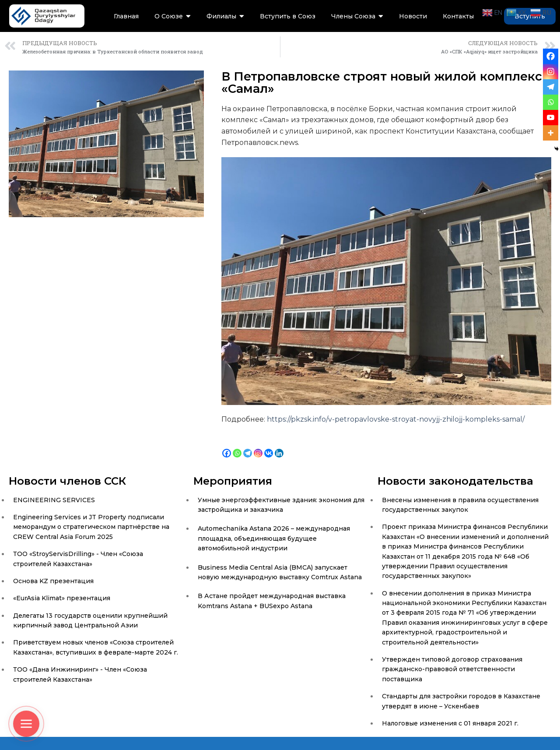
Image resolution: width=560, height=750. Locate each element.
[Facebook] (227, 446)
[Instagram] (258, 446)
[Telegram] (248, 446)
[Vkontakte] (269, 446)
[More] (551, 133)
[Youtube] (551, 118)
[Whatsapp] (237, 446)
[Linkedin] (279, 446)
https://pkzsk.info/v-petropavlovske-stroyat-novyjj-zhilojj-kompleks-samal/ (396, 419)
